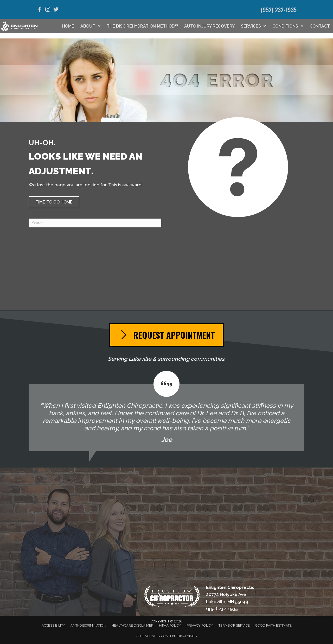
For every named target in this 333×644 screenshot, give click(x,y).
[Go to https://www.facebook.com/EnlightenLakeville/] (39, 10)
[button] (54, 202)
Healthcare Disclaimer (133, 625)
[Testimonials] (166, 411)
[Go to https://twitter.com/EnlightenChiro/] (56, 10)
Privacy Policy (200, 625)
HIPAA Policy (170, 625)
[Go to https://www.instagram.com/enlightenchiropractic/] (48, 10)
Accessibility (53, 625)
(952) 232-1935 (279, 10)
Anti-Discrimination (88, 625)
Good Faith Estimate (273, 625)
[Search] (95, 223)
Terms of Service (234, 625)
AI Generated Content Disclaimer (167, 636)
